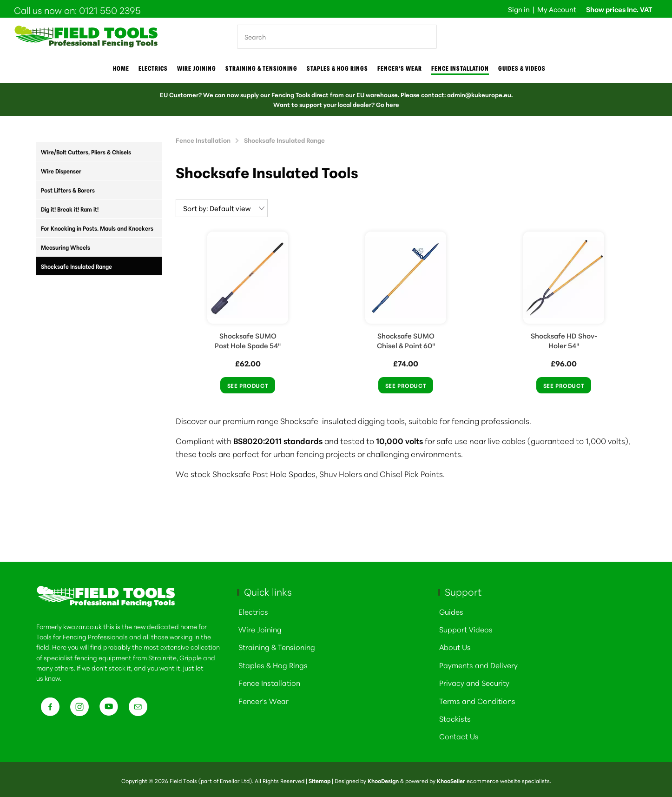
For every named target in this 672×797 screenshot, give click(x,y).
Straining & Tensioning (261, 68)
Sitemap (320, 779)
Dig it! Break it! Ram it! (70, 209)
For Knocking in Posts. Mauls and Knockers (97, 228)
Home (121, 68)
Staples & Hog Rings (337, 68)
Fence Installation (460, 68)
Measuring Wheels (66, 247)
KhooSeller (451, 779)
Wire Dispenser (61, 171)
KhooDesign (383, 779)
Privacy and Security (474, 681)
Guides (451, 609)
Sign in (519, 9)
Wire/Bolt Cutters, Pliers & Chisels (86, 152)
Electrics (153, 68)
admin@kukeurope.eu (479, 94)
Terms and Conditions (477, 699)
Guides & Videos (522, 68)
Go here (388, 104)
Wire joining (197, 68)
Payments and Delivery (478, 663)
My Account (557, 9)
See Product (248, 383)
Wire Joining (260, 627)
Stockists (455, 716)
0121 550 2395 (110, 10)
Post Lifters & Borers (68, 190)
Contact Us (459, 734)
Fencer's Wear (400, 68)
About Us (455, 645)
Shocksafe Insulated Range (76, 266)
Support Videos (466, 627)
